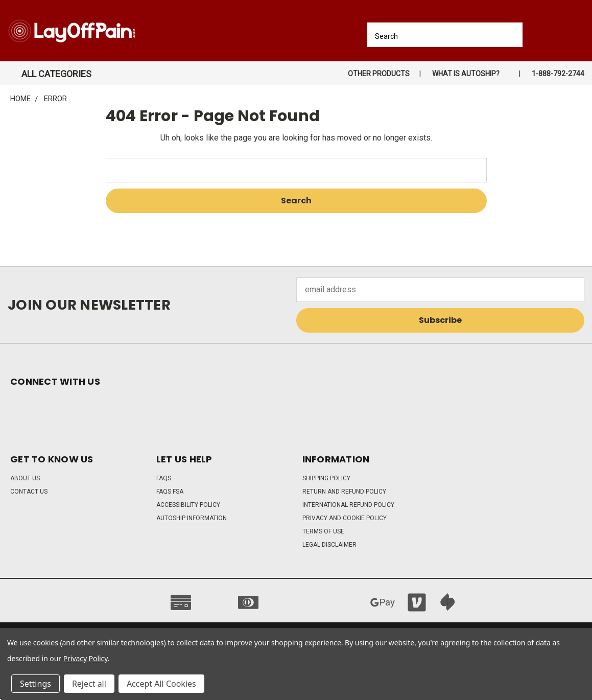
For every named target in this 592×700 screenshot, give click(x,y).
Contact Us (29, 492)
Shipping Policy (326, 478)
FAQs (164, 478)
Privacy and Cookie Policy (345, 518)
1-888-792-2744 (558, 74)
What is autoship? (466, 74)
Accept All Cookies (161, 684)
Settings (35, 684)
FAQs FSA (170, 492)
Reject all (89, 684)
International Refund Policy (348, 505)
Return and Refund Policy (344, 492)
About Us (25, 478)
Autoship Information (192, 518)
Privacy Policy (86, 658)
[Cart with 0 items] (581, 33)
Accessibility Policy (188, 505)
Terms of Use (323, 531)
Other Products (379, 74)
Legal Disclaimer (329, 545)
